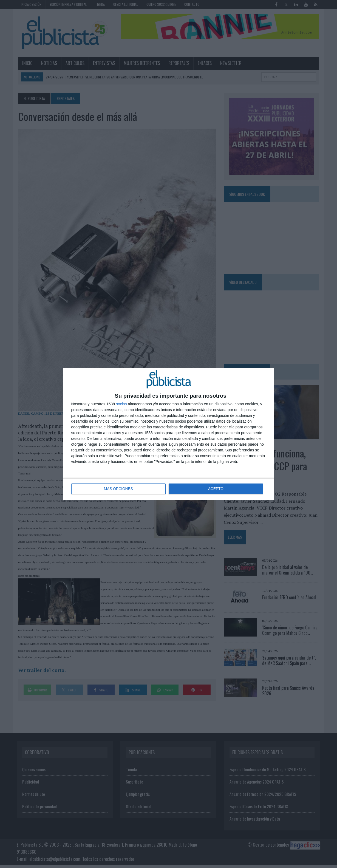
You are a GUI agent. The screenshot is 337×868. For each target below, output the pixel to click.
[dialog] (169, 434)
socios (121, 404)
